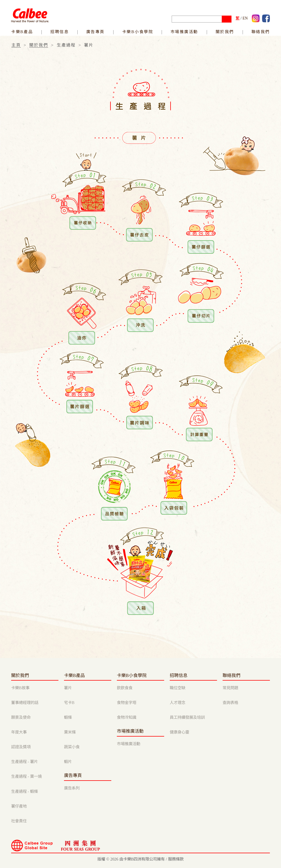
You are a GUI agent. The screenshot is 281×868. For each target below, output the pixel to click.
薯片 (68, 688)
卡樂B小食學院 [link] (138, 32)
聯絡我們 (231, 675)
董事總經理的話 (25, 703)
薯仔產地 (19, 806)
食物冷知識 (127, 717)
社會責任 (19, 821)
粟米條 (70, 732)
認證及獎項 (21, 747)
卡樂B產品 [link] (22, 32)
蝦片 (68, 762)
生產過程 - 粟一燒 (26, 776)
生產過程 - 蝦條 (24, 791)
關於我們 (39, 45)
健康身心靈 (179, 732)
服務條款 (176, 859)
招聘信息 (179, 675)
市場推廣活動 (184, 32)
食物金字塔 (127, 703)
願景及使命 (21, 717)
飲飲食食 (125, 688)
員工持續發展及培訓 (187, 717)
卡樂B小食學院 (132, 675)
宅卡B (69, 703)
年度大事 (19, 732)
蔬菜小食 (72, 747)
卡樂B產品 (74, 675)
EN (245, 18)
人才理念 (178, 703)
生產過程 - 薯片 (24, 762)
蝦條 (68, 717)
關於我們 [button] (225, 32)
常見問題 (230, 688)
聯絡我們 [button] (261, 32)
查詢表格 (230, 703)
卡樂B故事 (20, 688)
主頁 (16, 45)
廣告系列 (72, 788)
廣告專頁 (95, 32)
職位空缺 (178, 688)
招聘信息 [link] (60, 32)
